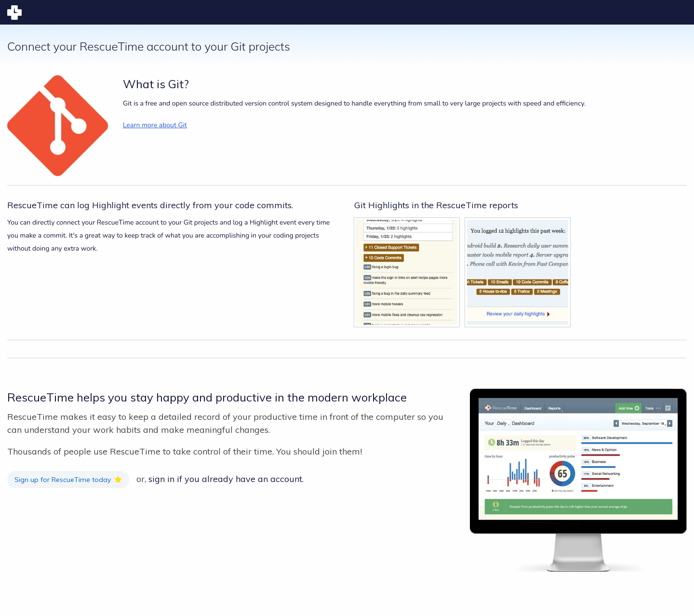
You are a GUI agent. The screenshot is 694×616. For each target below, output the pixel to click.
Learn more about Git (155, 125)
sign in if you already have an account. (226, 479)
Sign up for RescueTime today (63, 480)
